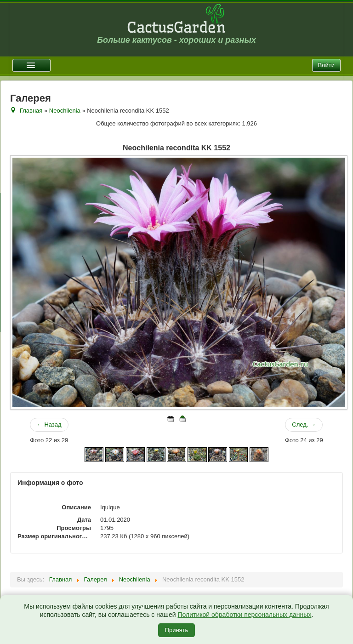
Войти (326, 65)
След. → (304, 425)
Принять (177, 630)
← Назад (49, 425)
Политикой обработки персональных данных (244, 615)
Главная (31, 111)
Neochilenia (65, 111)
